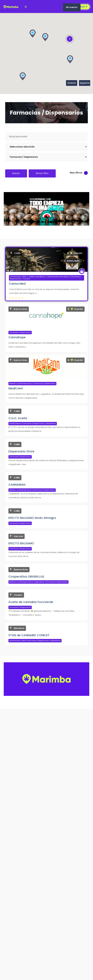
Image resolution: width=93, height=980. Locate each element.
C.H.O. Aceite (18, 418)
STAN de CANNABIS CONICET (29, 635)
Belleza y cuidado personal (20, 384)
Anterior (72, 83)
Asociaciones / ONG (18, 277)
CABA (15, 253)
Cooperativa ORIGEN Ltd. (26, 576)
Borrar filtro (42, 173)
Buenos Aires (19, 309)
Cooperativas (39, 582)
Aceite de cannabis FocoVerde (31, 602)
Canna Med (17, 284)
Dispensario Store (21, 451)
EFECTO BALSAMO (21, 543)
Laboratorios (51, 424)
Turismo (27, 279)
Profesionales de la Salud (58, 277)
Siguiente (85, 83)
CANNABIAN (17, 485)
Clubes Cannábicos (37, 277)
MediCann (16, 388)
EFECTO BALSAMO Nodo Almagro (32, 518)
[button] (70, 59)
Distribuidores (15, 424)
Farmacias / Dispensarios (20, 332)
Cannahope (17, 337)
